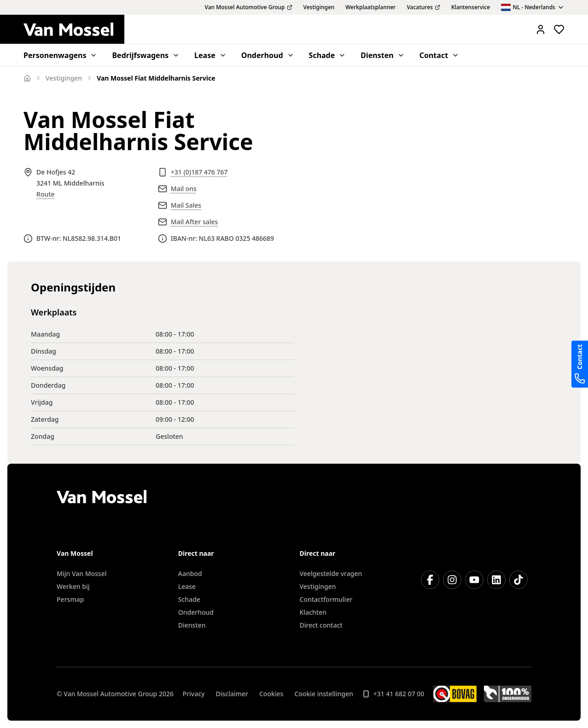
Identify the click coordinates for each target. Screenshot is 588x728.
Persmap (70, 599)
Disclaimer (232, 694)
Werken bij (73, 586)
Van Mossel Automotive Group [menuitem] (249, 7)
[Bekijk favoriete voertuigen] (559, 29)
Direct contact (321, 625)
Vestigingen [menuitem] (319, 7)
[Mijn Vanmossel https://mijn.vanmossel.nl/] (541, 29)
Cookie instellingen (324, 694)
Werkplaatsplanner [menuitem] (370, 7)
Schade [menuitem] (328, 55)
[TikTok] (518, 580)
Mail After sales (195, 222)
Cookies (271, 694)
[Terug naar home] (74, 29)
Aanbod (190, 574)
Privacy (194, 694)
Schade (189, 599)
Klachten (313, 612)
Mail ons (184, 189)
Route (46, 194)
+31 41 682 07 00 (393, 694)
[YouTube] (474, 580)
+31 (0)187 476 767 (199, 172)
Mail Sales (186, 205)
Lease (187, 586)
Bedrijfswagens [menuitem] (146, 55)
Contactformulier (326, 599)
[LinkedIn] (496, 580)
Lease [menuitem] (210, 55)
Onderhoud (196, 612)
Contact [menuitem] (439, 55)
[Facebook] (430, 580)
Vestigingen (318, 586)
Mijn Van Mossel (82, 574)
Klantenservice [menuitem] (471, 7)
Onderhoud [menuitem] (268, 55)
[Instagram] (452, 580)
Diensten (192, 625)
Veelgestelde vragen (331, 574)
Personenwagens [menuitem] (60, 55)
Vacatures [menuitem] (423, 7)
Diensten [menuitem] (382, 55)
